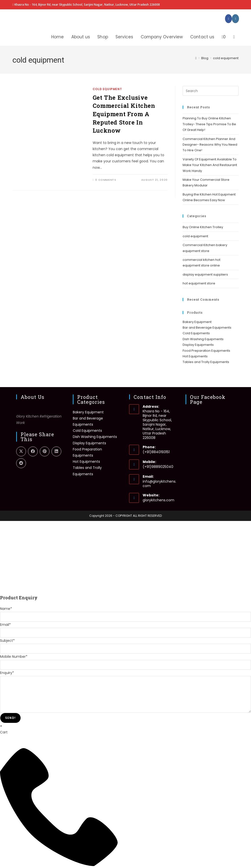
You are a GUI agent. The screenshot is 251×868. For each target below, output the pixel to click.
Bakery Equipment (197, 322)
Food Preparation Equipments (206, 351)
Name (6, 609)
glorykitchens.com (158, 500)
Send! (10, 718)
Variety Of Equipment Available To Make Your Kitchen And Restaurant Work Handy (210, 165)
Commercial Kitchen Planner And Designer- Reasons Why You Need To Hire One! (210, 145)
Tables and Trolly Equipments (206, 362)
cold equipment (226, 58)
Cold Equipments (196, 333)
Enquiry (7, 673)
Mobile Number (14, 657)
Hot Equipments (195, 356)
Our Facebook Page (208, 399)
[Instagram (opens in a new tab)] (235, 19)
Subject (7, 641)
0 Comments (106, 180)
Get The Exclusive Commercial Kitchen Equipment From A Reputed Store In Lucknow (124, 114)
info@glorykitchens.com (159, 484)
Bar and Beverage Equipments (207, 328)
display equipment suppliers (205, 274)
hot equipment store (199, 283)
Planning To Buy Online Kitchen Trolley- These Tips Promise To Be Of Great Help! (209, 124)
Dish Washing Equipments (203, 339)
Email (5, 625)
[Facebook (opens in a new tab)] (228, 19)
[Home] (196, 58)
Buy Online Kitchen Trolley (203, 227)
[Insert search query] (211, 91)
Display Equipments (198, 345)
